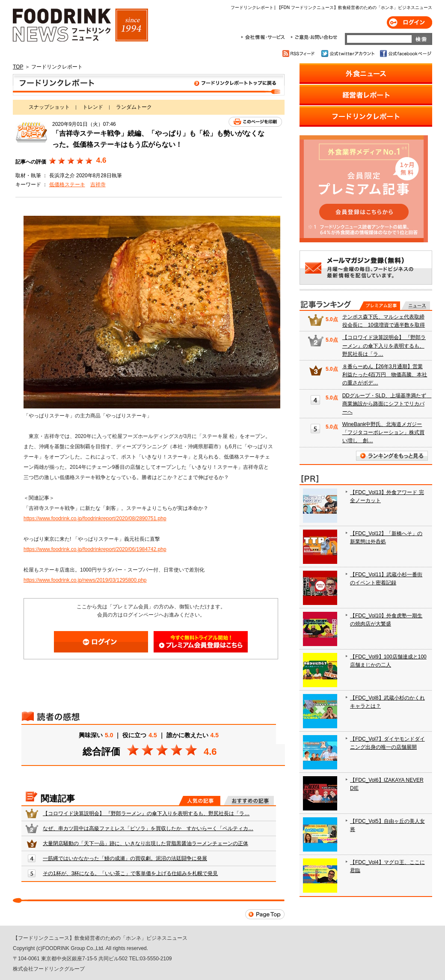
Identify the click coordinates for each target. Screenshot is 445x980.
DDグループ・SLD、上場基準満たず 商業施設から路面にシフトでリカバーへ (387, 404)
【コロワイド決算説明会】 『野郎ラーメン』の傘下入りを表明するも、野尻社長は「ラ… (146, 813)
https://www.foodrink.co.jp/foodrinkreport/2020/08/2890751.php (95, 518)
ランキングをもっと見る (392, 456)
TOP (18, 67)
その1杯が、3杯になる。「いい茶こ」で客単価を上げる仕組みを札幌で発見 (130, 873)
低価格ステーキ (67, 185)
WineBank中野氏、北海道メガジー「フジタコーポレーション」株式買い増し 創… (383, 432)
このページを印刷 (255, 122)
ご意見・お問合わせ (314, 37)
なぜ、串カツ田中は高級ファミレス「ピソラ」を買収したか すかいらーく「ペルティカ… (148, 828)
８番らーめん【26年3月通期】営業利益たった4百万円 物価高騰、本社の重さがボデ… (385, 375)
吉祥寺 (98, 185)
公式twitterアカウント (349, 54)
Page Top (265, 914)
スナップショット (49, 107)
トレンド (93, 107)
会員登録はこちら (201, 642)
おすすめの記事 (249, 801)
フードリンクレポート (149, 85)
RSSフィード (300, 54)
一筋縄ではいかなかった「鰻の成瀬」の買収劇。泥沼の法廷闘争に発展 (125, 858)
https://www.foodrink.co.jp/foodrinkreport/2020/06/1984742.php (95, 549)
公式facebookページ (405, 54)
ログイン (409, 22)
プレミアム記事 (380, 306)
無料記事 (416, 306)
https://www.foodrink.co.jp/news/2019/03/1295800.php (85, 580)
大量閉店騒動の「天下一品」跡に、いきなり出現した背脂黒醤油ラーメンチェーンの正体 (145, 843)
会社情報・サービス (264, 37)
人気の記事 (200, 801)
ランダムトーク (134, 107)
